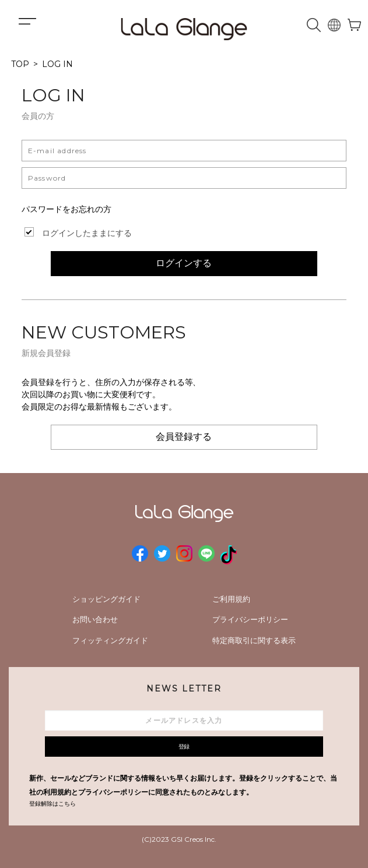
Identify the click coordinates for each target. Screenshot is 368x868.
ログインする (184, 263)
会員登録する (184, 437)
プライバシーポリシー (250, 619)
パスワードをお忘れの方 (66, 209)
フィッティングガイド (110, 640)
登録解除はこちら (52, 804)
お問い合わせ (95, 619)
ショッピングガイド (106, 599)
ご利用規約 (231, 599)
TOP (20, 64)
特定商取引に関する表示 (254, 640)
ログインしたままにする (87, 233)
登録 (184, 747)
